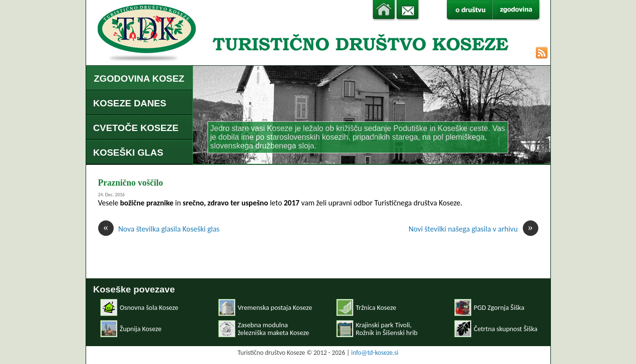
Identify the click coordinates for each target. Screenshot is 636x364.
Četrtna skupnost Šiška (506, 329)
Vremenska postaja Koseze (275, 307)
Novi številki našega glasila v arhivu (473, 229)
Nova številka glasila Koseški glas (159, 229)
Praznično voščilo (131, 183)
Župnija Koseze (141, 329)
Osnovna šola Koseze (149, 307)
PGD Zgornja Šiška (499, 307)
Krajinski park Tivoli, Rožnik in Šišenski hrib (387, 329)
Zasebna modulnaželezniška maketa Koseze (274, 329)
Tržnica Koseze (376, 307)
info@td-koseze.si (375, 353)
